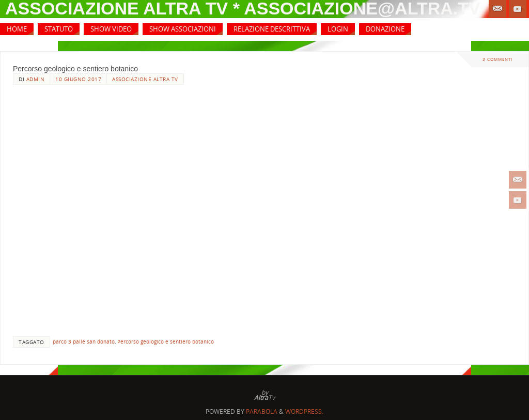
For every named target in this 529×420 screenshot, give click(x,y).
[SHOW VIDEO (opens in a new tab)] (111, 29)
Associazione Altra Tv (145, 79)
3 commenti (497, 59)
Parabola (262, 411)
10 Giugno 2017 (78, 79)
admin (36, 79)
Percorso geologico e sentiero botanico (75, 69)
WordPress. (304, 411)
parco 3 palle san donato (84, 341)
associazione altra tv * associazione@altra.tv (243, 8)
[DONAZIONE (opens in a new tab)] (385, 29)
